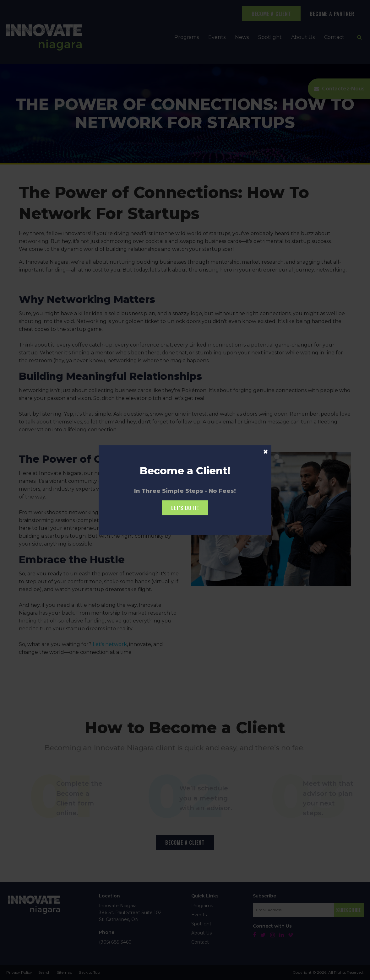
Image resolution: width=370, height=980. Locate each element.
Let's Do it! (185, 508)
